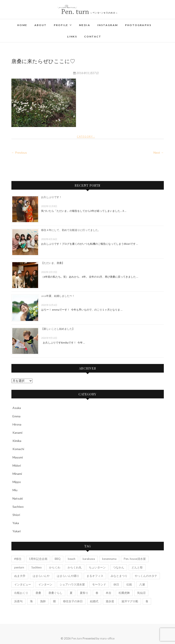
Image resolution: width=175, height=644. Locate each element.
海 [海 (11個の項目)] (31, 601)
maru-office (107, 638)
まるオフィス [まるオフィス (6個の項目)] (95, 576)
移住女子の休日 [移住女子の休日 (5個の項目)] (73, 601)
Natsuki (18, 498)
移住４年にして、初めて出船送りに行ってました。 (71, 230)
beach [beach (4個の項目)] (72, 559)
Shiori (16, 515)
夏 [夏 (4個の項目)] (71, 593)
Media (85, 25)
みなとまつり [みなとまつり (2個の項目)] (119, 576)
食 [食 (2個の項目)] (147, 601)
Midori (17, 465)
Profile (61, 25)
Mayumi (18, 457)
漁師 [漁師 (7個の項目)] (43, 601)
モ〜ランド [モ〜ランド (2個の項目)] (99, 584)
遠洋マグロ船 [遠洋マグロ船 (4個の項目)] (130, 601)
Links (72, 36)
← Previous (19, 152)
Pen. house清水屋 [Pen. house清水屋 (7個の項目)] (135, 559)
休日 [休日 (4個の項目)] (116, 584)
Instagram (108, 25)
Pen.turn (77, 638)
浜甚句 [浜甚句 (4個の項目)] (18, 601)
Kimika (17, 441)
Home (22, 25)
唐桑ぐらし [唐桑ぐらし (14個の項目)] (55, 593)
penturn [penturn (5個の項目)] (19, 567)
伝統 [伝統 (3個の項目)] (129, 584)
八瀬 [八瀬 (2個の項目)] (142, 584)
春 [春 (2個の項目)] (97, 593)
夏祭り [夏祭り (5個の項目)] (84, 593)
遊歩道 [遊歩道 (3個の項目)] (110, 601)
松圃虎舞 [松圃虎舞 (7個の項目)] (124, 593)
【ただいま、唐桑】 (53, 263)
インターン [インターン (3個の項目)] (45, 584)
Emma (16, 416)
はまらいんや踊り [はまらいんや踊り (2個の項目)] (68, 576)
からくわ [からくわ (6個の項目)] (55, 567)
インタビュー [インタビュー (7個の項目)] (23, 584)
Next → (159, 152)
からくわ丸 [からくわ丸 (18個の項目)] (75, 567)
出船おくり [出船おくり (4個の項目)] (21, 593)
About (41, 25)
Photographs (138, 25)
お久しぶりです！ (51, 197)
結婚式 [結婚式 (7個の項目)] (94, 601)
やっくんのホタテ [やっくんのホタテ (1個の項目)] (146, 576)
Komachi (18, 449)
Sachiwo (18, 507)
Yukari (17, 531)
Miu (15, 490)
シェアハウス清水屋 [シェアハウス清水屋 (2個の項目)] (72, 584)
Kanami (17, 433)
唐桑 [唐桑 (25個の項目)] (38, 593)
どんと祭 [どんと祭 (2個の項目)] (137, 567)
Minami (17, 474)
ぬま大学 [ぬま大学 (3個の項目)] (20, 576)
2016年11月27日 (86, 73)
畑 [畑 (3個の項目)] (54, 601)
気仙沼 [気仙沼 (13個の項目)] (141, 593)
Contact (93, 36)
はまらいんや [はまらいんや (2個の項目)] (41, 576)
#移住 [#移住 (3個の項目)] (18, 559)
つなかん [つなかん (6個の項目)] (119, 567)
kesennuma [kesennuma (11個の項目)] (109, 559)
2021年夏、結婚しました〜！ (58, 296)
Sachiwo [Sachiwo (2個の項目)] (37, 567)
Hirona (17, 424)
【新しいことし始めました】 (58, 329)
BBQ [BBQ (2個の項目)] (58, 559)
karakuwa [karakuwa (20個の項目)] (89, 559)
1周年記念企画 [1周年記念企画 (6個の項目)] (38, 559)
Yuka (16, 523)
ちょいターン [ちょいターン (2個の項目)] (97, 567)
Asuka (17, 408)
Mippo (17, 482)
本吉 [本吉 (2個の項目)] (108, 593)
